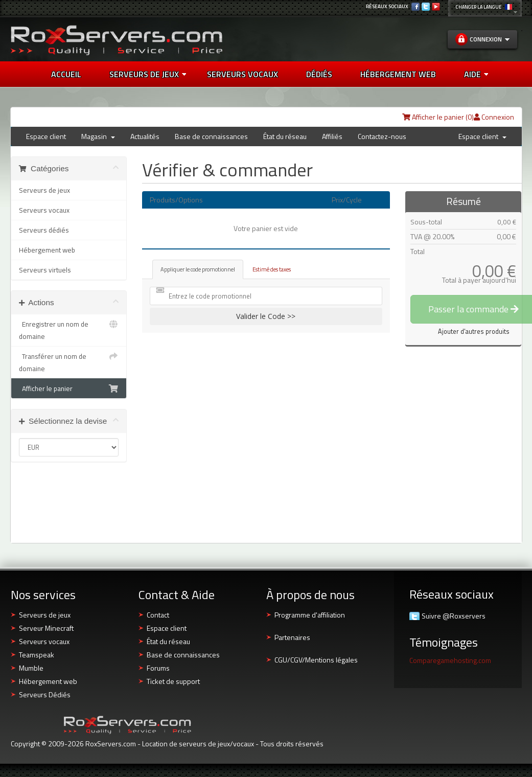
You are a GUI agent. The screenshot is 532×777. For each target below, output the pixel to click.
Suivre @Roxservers (454, 616)
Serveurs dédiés (44, 230)
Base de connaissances (211, 136)
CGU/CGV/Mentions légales (316, 660)
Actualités (145, 136)
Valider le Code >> (266, 316)
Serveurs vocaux (44, 210)
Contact (158, 615)
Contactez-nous (382, 136)
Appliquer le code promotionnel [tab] (198, 269)
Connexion (494, 117)
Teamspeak (37, 655)
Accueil (66, 74)
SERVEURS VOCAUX (242, 74)
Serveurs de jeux (148, 74)
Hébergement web (47, 250)
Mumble (31, 668)
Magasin (98, 136)
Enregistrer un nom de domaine (69, 330)
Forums (158, 668)
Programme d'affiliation (310, 615)
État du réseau (285, 136)
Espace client (46, 136)
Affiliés (332, 136)
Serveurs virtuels (45, 270)
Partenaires (292, 637)
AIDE (476, 74)
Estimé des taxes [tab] (272, 269)
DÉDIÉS (319, 74)
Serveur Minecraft (46, 628)
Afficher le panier (69, 388)
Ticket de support (173, 681)
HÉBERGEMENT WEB (398, 74)
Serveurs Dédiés (45, 694)
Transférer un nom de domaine (69, 362)
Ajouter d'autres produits (474, 332)
